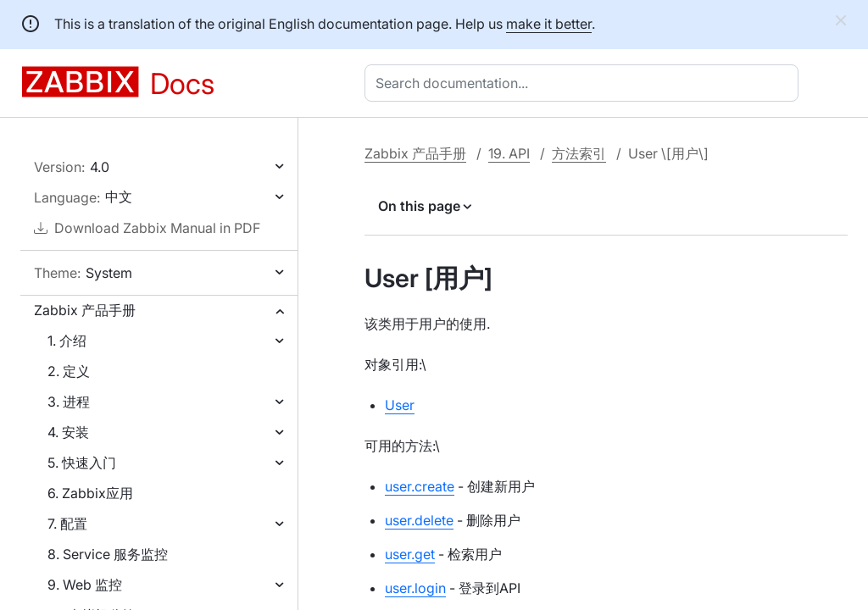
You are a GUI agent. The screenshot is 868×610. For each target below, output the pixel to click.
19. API (509, 153)
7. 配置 (67, 524)
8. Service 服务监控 (108, 554)
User (400, 405)
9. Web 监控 (85, 585)
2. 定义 (69, 371)
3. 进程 (69, 402)
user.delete (419, 520)
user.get (410, 554)
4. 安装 (68, 432)
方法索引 (579, 153)
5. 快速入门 (82, 463)
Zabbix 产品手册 (85, 310)
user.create (420, 486)
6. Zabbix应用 (90, 493)
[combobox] (585, 83)
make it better (549, 24)
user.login (415, 588)
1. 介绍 (67, 341)
